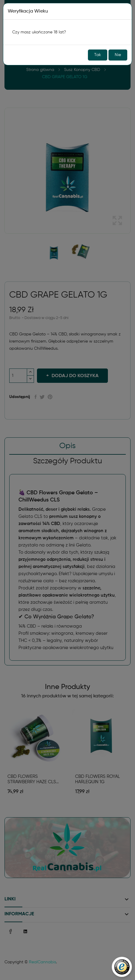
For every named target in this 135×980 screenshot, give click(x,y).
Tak (98, 55)
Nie (118, 55)
